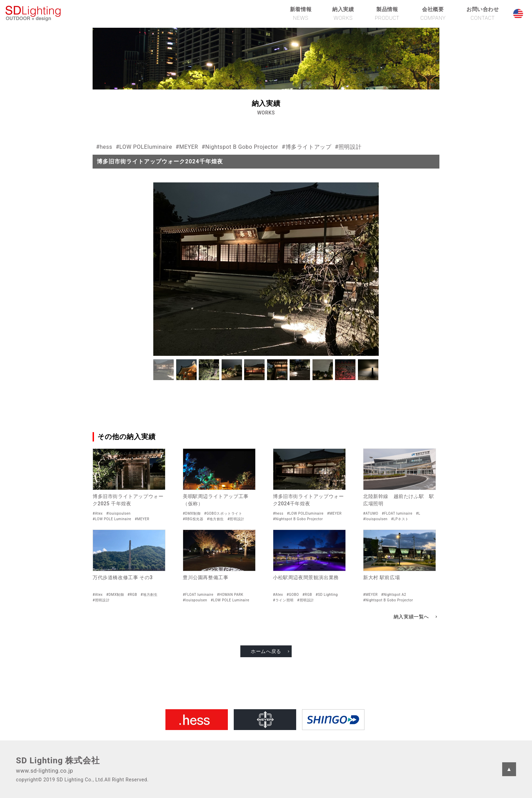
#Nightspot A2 (394, 595)
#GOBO (293, 595)
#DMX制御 (192, 513)
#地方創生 (216, 519)
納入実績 (343, 14)
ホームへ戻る (266, 651)
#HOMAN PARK (230, 595)
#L (418, 513)
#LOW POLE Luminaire (112, 519)
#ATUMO (371, 513)
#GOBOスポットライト (223, 513)
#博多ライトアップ (306, 147)
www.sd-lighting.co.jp (45, 771)
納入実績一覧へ (411, 617)
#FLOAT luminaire (397, 513)
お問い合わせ (483, 14)
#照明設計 (348, 147)
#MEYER (187, 147)
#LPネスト (400, 519)
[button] (164, 370)
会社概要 (433, 14)
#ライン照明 (283, 600)
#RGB (132, 595)
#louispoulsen (118, 513)
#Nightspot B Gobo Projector (240, 147)
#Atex (98, 513)
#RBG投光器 (193, 519)
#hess (104, 147)
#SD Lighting (327, 595)
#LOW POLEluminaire (144, 147)
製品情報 (387, 14)
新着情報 (301, 14)
